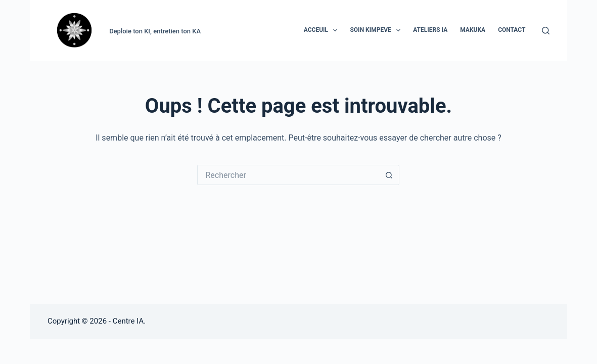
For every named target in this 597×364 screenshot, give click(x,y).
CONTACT (512, 30)
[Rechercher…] (288, 175)
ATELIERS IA (430, 30)
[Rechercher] (546, 31)
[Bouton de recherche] (389, 175)
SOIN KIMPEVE (377, 30)
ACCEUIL (323, 30)
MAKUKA (473, 30)
